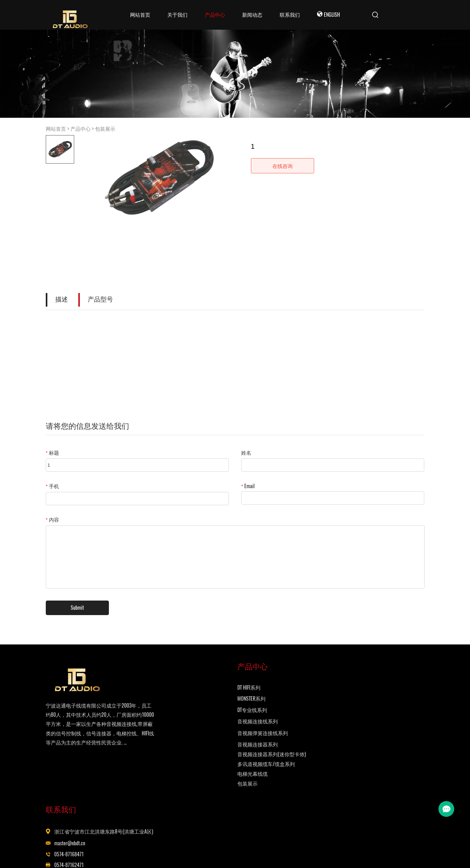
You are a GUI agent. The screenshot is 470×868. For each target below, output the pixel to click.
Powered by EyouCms (313, 856)
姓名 (246, 453)
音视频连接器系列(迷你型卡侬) (209, 762)
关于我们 (177, 15)
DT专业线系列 (190, 718)
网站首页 (140, 15)
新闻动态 (252, 15)
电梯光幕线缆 (190, 782)
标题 (52, 453)
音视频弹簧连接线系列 (200, 741)
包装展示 (105, 129)
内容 (52, 520)
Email (248, 486)
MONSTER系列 (189, 707)
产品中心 (215, 15)
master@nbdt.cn (281, 717)
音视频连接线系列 (195, 730)
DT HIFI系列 (187, 696)
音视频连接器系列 (195, 753)
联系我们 (290, 15)
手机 (52, 486)
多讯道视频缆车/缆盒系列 (204, 772)
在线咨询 (283, 166)
